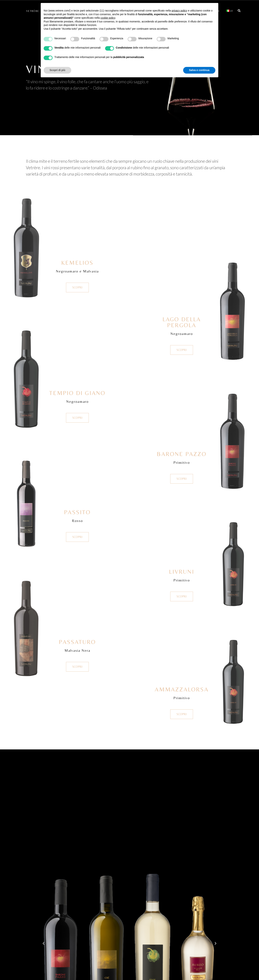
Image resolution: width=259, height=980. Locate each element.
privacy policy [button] (179, 11)
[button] (43, 943)
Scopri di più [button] (57, 70)
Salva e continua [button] (199, 70)
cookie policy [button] (108, 18)
